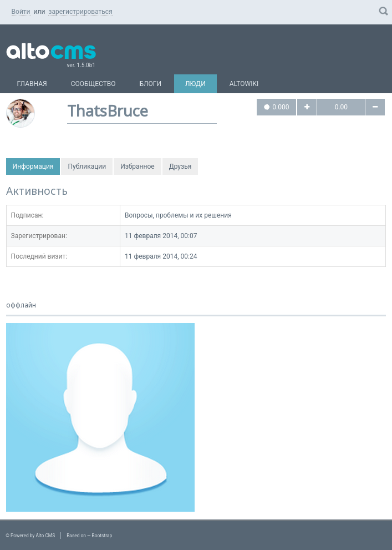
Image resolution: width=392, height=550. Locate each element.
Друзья (180, 166)
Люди (195, 84)
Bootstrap (102, 536)
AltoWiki (244, 84)
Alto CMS (45, 536)
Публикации (87, 166)
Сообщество (93, 84)
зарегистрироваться (80, 12)
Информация (33, 166)
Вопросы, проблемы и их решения (178, 215)
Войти (21, 12)
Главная (32, 84)
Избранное (138, 166)
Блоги (151, 84)
